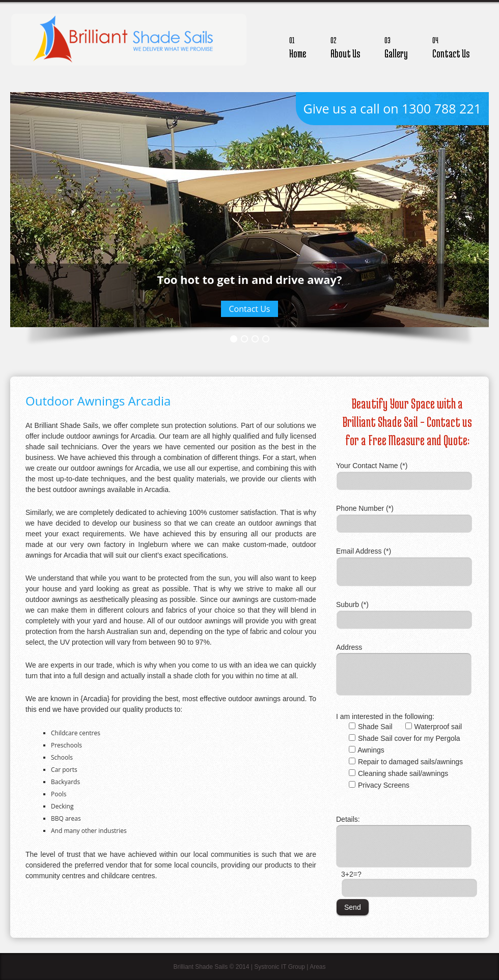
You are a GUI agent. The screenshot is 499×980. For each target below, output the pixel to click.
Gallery (396, 46)
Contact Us (451, 46)
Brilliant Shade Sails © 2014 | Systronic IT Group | (241, 967)
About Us (345, 46)
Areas (317, 967)
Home (298, 46)
